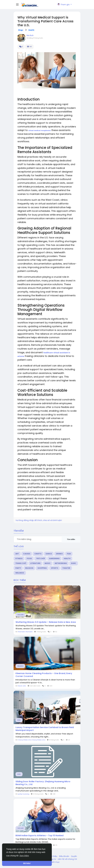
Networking (61, 563)
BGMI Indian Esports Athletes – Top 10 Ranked (39, 836)
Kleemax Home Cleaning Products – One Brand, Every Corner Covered (44, 675)
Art (17, 554)
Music (48, 563)
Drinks (59, 554)
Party (18, 568)
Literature (35, 563)
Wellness (20, 573)
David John (22, 686)
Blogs (21, 30)
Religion (29, 568)
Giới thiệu (53, 856)
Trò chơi (40, 558)
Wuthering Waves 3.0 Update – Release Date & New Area (46, 622)
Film (69, 554)
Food (29, 558)
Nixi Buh (30, 35)
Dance (49, 554)
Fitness (19, 558)
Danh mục (55, 862)
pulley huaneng (24, 794)
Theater (66, 568)
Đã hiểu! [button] (27, 863)
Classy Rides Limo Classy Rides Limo (32, 740)
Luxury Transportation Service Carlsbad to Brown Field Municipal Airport (45, 729)
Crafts (38, 554)
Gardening (54, 558)
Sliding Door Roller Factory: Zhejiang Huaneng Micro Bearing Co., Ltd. (43, 783)
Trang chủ (21, 563)
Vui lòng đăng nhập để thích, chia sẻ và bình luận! (39, 520)
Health (31, 30)
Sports (55, 568)
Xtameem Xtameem (25, 632)
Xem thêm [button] (24, 856)
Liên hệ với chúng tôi (67, 859)
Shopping (42, 568)
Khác (74, 563)
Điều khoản (64, 856)
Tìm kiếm (71, 539)
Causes (27, 554)
